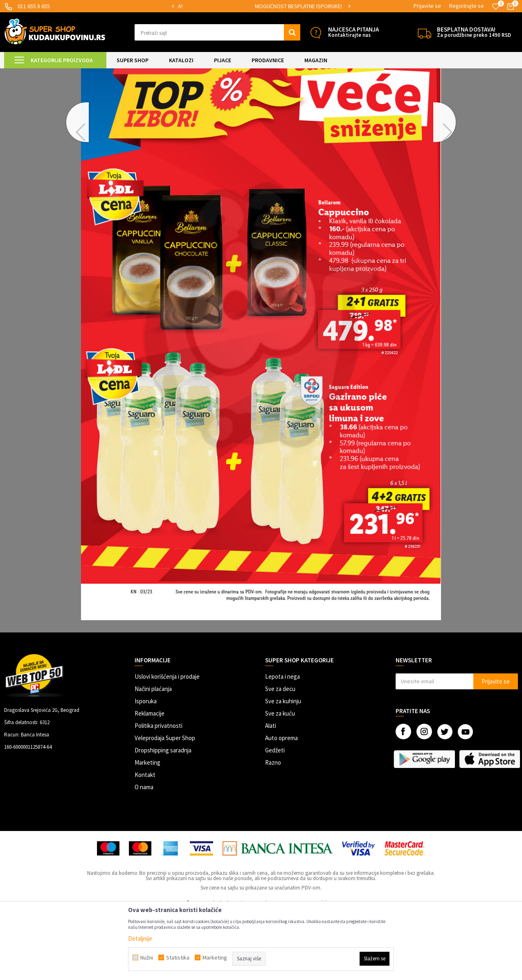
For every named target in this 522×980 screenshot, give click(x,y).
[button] (217, 32)
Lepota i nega (282, 745)
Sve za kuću (280, 782)
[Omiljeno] (496, 7)
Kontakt (145, 843)
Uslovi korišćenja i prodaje (167, 745)
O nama (144, 855)
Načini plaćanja (153, 757)
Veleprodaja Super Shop (165, 806)
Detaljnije (140, 938)
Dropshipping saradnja (163, 819)
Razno (273, 831)
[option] (222, 6)
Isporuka (146, 769)
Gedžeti (275, 819)
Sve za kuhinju (283, 769)
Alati (271, 794)
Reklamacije (150, 782)
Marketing (147, 831)
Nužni (147, 957)
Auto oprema (281, 806)
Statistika (178, 957)
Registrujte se (467, 6)
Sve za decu (280, 757)
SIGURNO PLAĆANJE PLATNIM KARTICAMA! (222, 6)
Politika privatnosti (159, 794)
